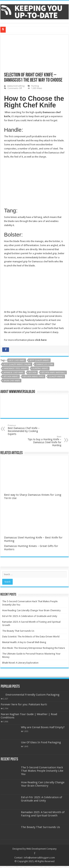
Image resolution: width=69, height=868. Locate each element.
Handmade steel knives (15, 369)
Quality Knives (56, 377)
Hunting (35, 86)
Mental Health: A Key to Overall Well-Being (24, 642)
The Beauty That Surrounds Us (18, 631)
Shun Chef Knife (12, 381)
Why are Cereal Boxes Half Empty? (43, 727)
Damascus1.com (44, 364)
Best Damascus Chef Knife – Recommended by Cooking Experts (27, 430)
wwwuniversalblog (16, 86)
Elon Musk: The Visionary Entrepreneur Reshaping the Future (34, 648)
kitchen (32, 373)
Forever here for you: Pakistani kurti (24, 704)
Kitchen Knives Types (34, 377)
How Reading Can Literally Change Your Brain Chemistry (31, 610)
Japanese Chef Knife (14, 373)
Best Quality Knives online (17, 364)
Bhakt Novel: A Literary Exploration (20, 663)
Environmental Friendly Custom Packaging (32, 695)
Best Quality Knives (39, 360)
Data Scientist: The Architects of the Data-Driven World (31, 637)
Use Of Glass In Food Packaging (41, 742)
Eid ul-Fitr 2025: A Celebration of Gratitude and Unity (30, 616)
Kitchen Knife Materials (53, 373)
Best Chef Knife (17, 360)
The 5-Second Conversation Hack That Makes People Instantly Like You (42, 771)
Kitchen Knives (11, 377)
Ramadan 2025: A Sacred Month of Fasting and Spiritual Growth (43, 814)
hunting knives (40, 369)
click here (41, 340)
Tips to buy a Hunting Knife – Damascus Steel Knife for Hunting (42, 441)
